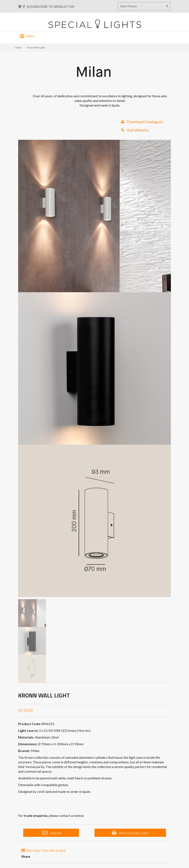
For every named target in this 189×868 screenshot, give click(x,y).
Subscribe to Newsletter (51, 7)
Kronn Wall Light (36, 47)
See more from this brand (43, 850)
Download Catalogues (142, 122)
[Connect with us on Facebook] (24, 7)
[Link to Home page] (95, 24)
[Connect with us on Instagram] (20, 7)
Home (19, 47)
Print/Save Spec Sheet (130, 833)
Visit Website (135, 130)
